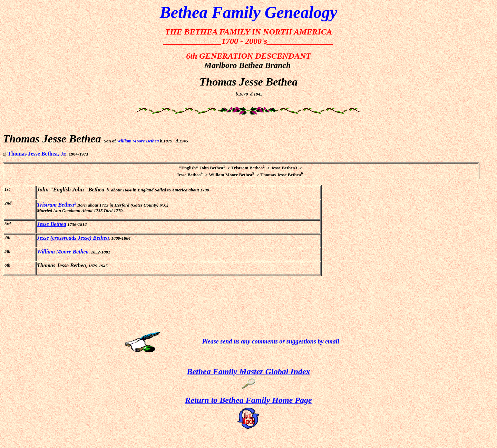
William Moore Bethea (138, 141)
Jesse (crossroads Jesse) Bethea (73, 238)
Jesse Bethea (52, 224)
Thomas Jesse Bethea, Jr (36, 154)
